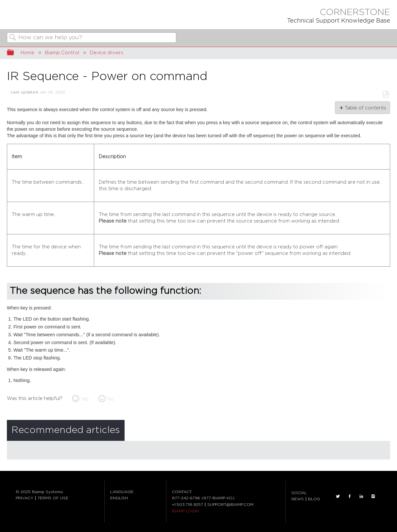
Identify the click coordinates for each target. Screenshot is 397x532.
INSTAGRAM (373, 496)
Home (27, 53)
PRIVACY (25, 498)
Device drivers (107, 53)
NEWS (298, 499)
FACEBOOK (350, 496)
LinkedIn (361, 496)
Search (13, 38)
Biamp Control (62, 53)
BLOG (314, 499)
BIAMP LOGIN (185, 511)
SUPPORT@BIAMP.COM (230, 505)
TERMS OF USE (53, 498)
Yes (85, 399)
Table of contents (365, 108)
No (111, 399)
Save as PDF (386, 94)
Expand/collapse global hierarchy (15, 53)
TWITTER (338, 496)
